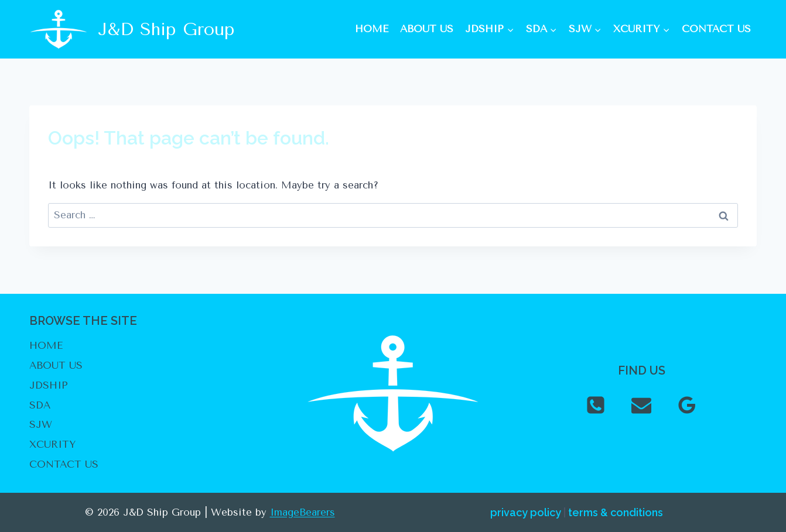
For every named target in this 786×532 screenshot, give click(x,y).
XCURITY (52, 444)
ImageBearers (303, 512)
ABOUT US (427, 29)
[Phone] (596, 405)
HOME (372, 29)
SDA (40, 405)
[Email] (641, 405)
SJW (41, 424)
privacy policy (526, 512)
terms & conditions (616, 512)
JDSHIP (49, 385)
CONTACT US (716, 29)
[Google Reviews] (687, 405)
